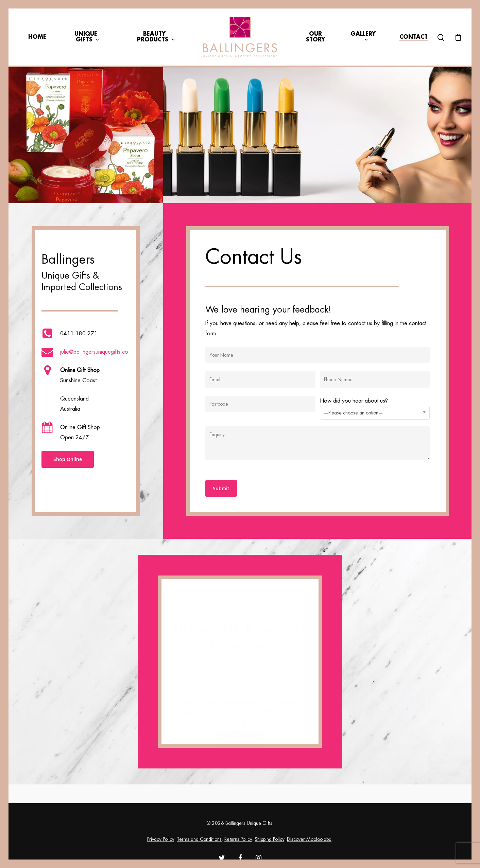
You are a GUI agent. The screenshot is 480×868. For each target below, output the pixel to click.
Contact (414, 37)
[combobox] (375, 413)
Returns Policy (238, 839)
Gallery (363, 37)
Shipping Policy (269, 839)
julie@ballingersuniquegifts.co (94, 352)
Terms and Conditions (199, 839)
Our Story (315, 37)
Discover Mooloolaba (309, 839)
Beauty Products (156, 37)
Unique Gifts (87, 37)
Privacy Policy (161, 839)
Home (37, 37)
